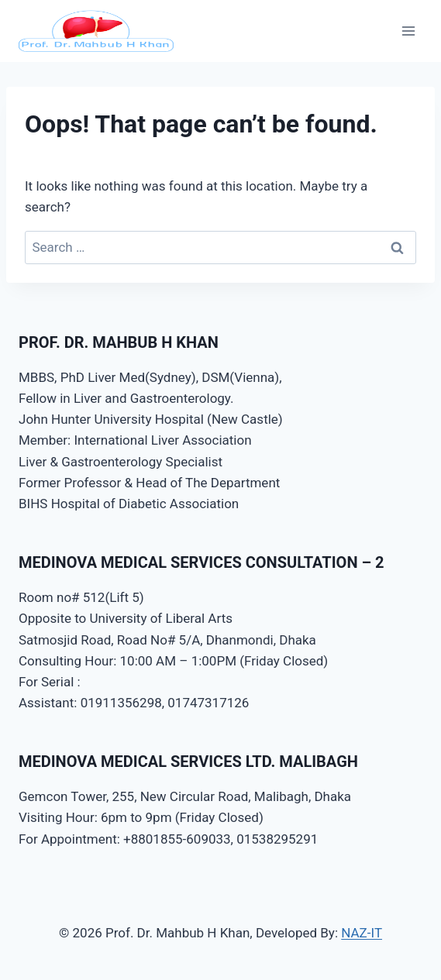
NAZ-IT (362, 933)
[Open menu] (408, 31)
